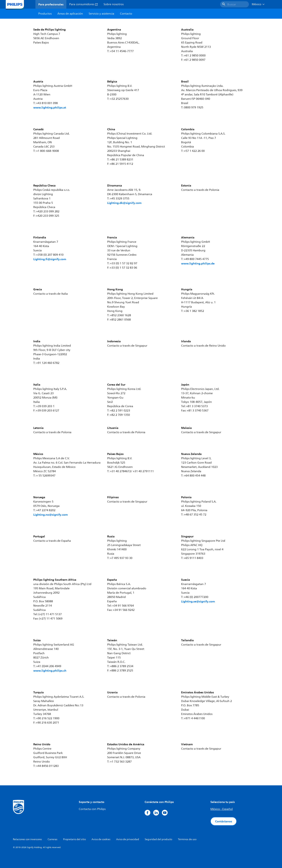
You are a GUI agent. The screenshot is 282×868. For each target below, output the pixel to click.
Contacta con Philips (92, 809)
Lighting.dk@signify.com (124, 203)
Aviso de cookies (101, 839)
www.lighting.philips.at (50, 107)
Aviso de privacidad (128, 839)
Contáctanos (224, 821)
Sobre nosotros (114, 4)
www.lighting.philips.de (198, 263)
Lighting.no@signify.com (51, 515)
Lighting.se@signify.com (198, 601)
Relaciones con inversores (27, 839)
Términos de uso (187, 839)
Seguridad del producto (158, 839)
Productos (45, 14)
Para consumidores (84, 4)
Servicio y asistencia (101, 14)
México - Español (222, 809)
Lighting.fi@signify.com (50, 259)
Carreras (53, 839)
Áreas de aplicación (70, 14)
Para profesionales (51, 4)
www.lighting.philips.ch (50, 671)
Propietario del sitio (74, 839)
